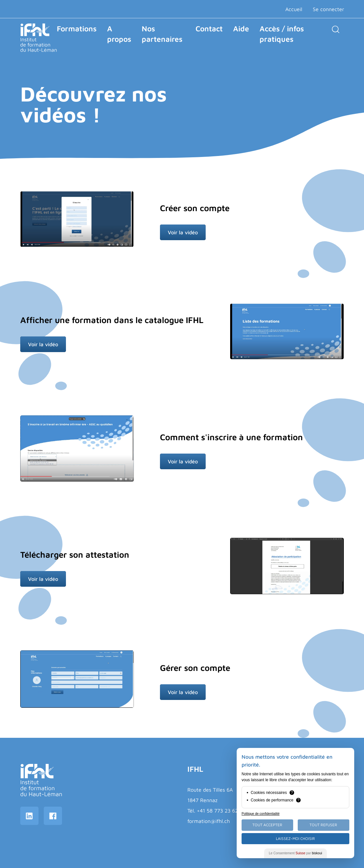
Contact (209, 29)
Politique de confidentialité (261, 814)
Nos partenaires (162, 34)
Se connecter (328, 9)
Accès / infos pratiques (282, 34)
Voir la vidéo (183, 232)
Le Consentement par (296, 853)
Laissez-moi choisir (295, 838)
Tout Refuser (323, 825)
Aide (241, 29)
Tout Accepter (267, 825)
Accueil (294, 9)
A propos (119, 34)
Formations (77, 29)
